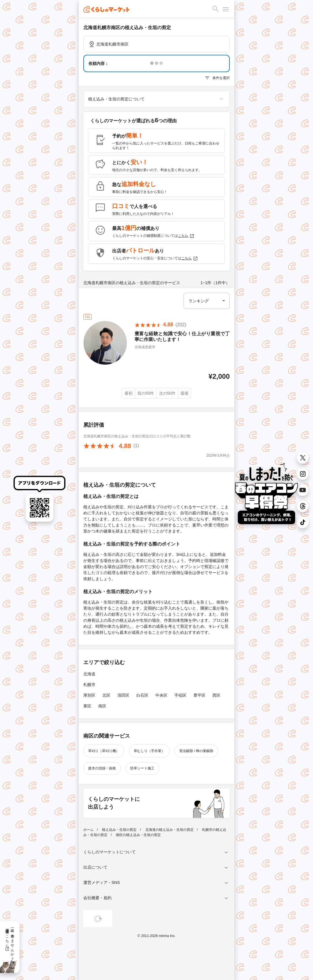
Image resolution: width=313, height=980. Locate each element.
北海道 (89, 674)
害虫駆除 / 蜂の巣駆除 (196, 751)
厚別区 (89, 695)
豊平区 (199, 695)
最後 (184, 393)
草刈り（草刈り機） (104, 751)
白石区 (142, 695)
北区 (106, 695)
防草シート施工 (142, 768)
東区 (87, 706)
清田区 (123, 695)
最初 (129, 393)
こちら (186, 236)
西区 (216, 695)
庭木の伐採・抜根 (102, 768)
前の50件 (146, 393)
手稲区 (180, 695)
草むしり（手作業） (149, 751)
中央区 (161, 695)
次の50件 (167, 393)
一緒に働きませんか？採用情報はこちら (10, 942)
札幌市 (89, 685)
